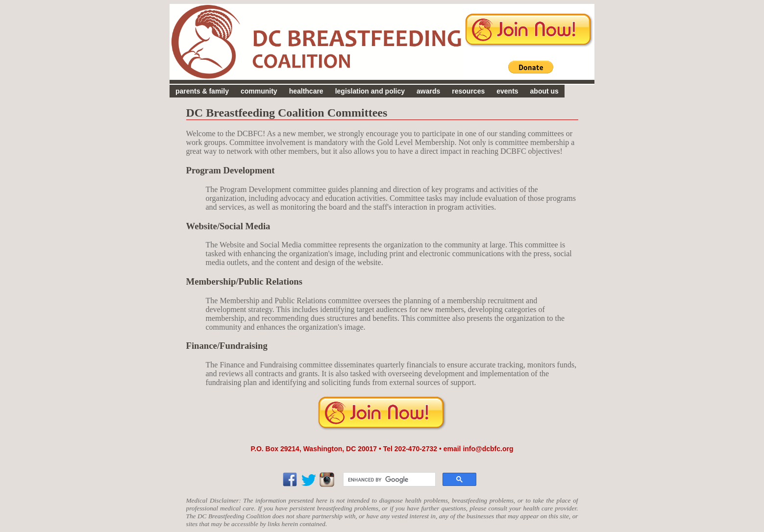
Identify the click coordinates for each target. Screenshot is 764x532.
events (507, 91)
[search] (388, 480)
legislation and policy (370, 91)
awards (428, 91)
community (259, 91)
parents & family (202, 91)
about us (544, 91)
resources (468, 91)
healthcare (306, 91)
